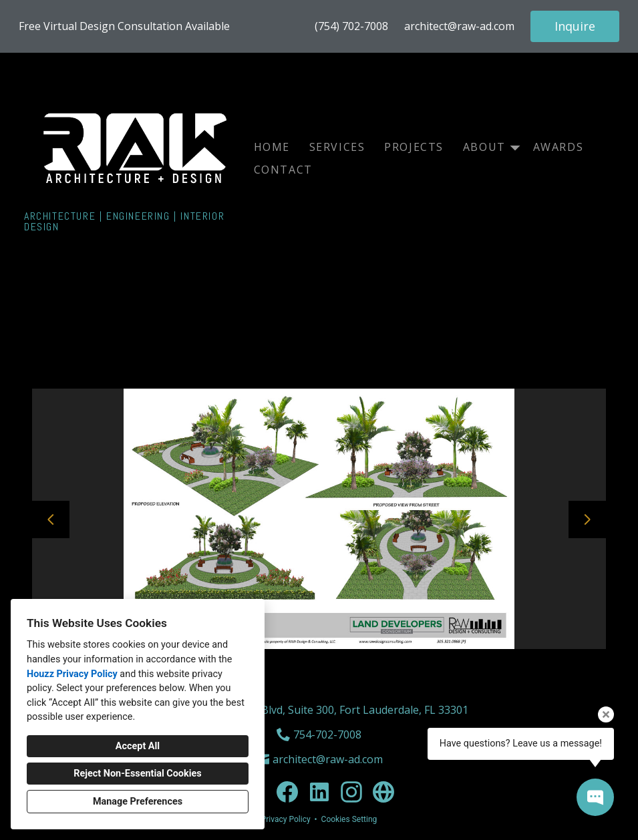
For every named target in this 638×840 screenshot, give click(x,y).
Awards (559, 147)
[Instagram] (351, 792)
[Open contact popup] (595, 797)
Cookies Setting (349, 819)
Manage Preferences (138, 802)
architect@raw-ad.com (459, 26)
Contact (283, 170)
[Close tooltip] (606, 714)
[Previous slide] (51, 519)
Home (272, 147)
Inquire (575, 26)
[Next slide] (587, 519)
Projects (414, 147)
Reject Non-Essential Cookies (137, 774)
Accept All (138, 746)
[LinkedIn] (319, 792)
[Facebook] (287, 792)
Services (337, 147)
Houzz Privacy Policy (72, 674)
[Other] (383, 792)
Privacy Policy (286, 819)
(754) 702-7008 (351, 26)
